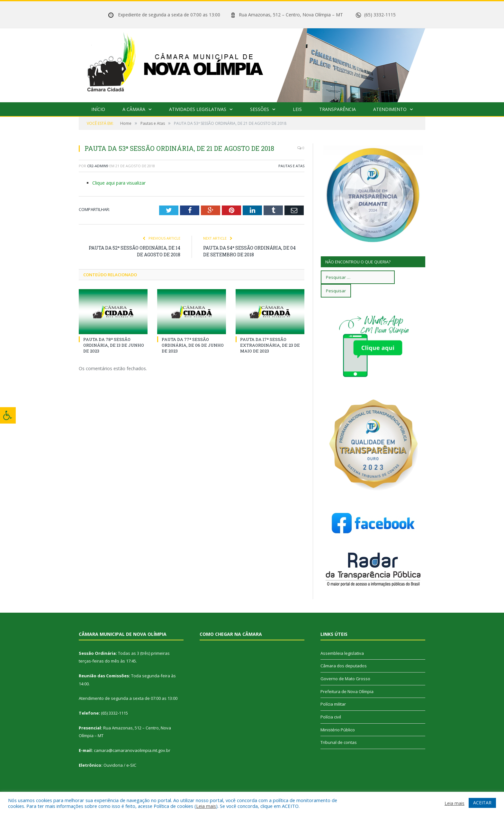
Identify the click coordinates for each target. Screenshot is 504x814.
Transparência (337, 109)
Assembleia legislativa (342, 653)
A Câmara (134, 109)
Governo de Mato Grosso (345, 679)
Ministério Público (338, 730)
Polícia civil (331, 717)
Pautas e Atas (291, 166)
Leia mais (206, 806)
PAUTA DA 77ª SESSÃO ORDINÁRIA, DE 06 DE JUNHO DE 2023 (193, 345)
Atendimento (390, 109)
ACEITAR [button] (482, 803)
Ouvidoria (113, 765)
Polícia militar (333, 704)
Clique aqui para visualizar (119, 183)
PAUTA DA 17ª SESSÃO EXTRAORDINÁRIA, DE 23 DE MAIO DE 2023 (270, 345)
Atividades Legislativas (198, 109)
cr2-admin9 (98, 166)
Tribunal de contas (339, 742)
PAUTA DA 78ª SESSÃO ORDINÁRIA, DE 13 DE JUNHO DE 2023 (114, 345)
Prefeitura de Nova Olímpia (347, 691)
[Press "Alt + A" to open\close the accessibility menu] (8, 415)
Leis (297, 109)
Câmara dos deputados (344, 666)
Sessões (260, 109)
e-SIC (131, 765)
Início (98, 109)
